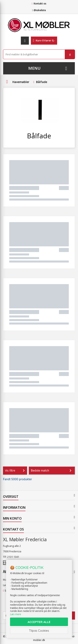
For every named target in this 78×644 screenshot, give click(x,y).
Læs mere (16, 614)
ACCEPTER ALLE (39, 622)
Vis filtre (16, 471)
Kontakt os (40, 4)
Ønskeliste (39, 10)
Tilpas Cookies (39, 631)
